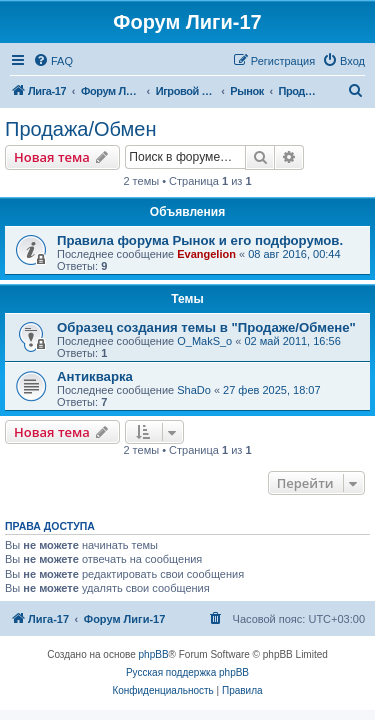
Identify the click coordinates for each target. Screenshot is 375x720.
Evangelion (206, 254)
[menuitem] (53, 61)
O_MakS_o (204, 341)
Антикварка (95, 376)
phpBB (154, 654)
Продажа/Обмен (81, 129)
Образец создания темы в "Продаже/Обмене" (206, 327)
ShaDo (194, 390)
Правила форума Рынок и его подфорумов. (200, 240)
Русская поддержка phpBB (187, 672)
